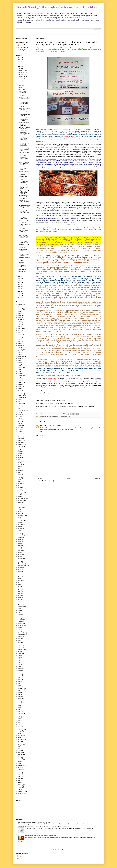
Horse (19, 510)
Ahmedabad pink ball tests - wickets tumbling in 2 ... (24, 144)
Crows (19, 407)
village (19, 777)
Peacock (20, 622)
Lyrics (19, 562)
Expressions (21, 448)
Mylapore (20, 603)
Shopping (20, 685)
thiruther (20, 743)
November (22, 72)
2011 (19, 293)
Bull (19, 366)
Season (20, 680)
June (21, 83)
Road (19, 665)
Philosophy (20, 631)
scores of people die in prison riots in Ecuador (24, 164)
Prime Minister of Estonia (23, 250)
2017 (19, 280)
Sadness (20, 668)
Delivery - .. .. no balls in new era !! (24, 221)
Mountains (20, 596)
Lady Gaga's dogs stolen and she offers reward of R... (24, 139)
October (21, 75)
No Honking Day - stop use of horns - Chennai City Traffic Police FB (42, 836)
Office (19, 616)
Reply (41, 432)
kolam (19, 543)
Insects (20, 519)
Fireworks (20, 465)
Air (18, 312)
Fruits (19, 478)
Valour (19, 767)
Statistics (20, 713)
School (19, 674)
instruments (21, 523)
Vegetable (20, 769)
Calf (19, 370)
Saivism (20, 670)
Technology (21, 730)
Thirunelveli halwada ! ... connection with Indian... (24, 259)
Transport (20, 754)
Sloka (19, 694)
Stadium (20, 709)
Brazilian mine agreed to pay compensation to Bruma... (24, 226)
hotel (19, 512)
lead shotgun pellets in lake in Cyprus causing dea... (25, 129)
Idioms (19, 513)
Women (20, 788)
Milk (19, 584)
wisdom (20, 786)
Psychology (21, 650)
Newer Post (39, 478)
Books (19, 358)
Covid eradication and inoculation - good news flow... (24, 207)
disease (20, 422)
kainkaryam (21, 536)
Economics (20, 433)
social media (21, 698)
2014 (19, 287)
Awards (20, 338)
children (20, 385)
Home (16, 34)
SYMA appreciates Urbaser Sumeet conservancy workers (24, 104)
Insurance (20, 525)
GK (48, 416)
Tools (19, 749)
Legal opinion (57, 416)
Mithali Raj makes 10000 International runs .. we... (24, 99)
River (19, 663)
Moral (19, 594)
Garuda (20, 491)
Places (19, 638)
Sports (19, 706)
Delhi (19, 418)
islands (19, 530)
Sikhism (20, 687)
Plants (19, 640)
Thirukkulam (21, 739)
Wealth (19, 782)
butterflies (20, 368)
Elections (20, 437)
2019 (19, 276)
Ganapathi (20, 487)
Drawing (20, 429)
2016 (19, 283)
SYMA (19, 724)
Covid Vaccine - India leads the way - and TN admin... (25, 114)
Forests (20, 474)
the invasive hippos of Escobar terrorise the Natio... (24, 254)
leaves (19, 549)
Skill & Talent (21, 689)
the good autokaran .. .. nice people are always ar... (24, 173)
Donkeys (20, 426)
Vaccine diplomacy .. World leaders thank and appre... (24, 241)
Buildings (20, 364)
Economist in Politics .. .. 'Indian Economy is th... (24, 217)
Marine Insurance (22, 566)
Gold (19, 497)
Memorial (20, 579)
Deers (19, 416)
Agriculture (20, 310)
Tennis (19, 734)
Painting (20, 618)
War (19, 778)
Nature (19, 610)
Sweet (19, 723)
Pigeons (20, 637)
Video (19, 775)
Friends (20, 476)
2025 (19, 60)
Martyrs (20, 569)
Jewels (19, 534)
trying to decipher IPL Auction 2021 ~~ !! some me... (24, 192)
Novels (19, 614)
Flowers (20, 470)
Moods (19, 590)
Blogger (61, 849)
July (20, 81)
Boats (19, 355)
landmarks (20, 545)
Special (20, 704)
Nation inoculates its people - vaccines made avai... (24, 124)
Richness (20, 661)
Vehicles (20, 771)
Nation (19, 609)
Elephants (20, 439)
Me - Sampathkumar (23, 34)
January (21, 271)
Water (19, 780)
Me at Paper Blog (33, 34)
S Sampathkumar (24, 45)
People (19, 624)
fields (19, 459)
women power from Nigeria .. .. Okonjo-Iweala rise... (24, 197)
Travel (19, 756)
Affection (20, 308)
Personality (20, 625)
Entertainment (21, 444)
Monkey (20, 588)
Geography (20, 493)
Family (19, 452)
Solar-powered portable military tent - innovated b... (24, 159)
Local (19, 560)
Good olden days (22, 498)
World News (67, 416)
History (19, 508)
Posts (19, 856)
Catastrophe (21, 375)
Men (19, 582)
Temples (20, 732)
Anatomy (20, 316)
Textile (19, 737)
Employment (21, 442)
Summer (20, 719)
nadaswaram (21, 607)
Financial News (43, 416)
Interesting (51, 416)
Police (19, 644)
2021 (19, 68)
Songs (19, 702)
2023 (19, 64)
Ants (19, 327)
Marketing (20, 567)
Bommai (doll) (21, 357)
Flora (19, 469)
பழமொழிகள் (21, 793)
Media (19, 573)
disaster (20, 420)
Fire (19, 463)
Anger (19, 321)
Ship (19, 683)
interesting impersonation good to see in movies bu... (23, 264)
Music (19, 601)
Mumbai (20, 599)
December (22, 70)
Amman (20, 314)
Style (19, 717)
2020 (19, 274)
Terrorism (20, 736)
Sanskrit (20, 672)
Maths (19, 571)
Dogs (19, 424)
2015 (19, 285)
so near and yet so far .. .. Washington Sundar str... (24, 119)
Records (20, 657)
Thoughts (20, 745)
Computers (20, 394)
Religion (20, 659)
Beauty (19, 343)
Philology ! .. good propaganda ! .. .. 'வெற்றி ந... (24, 178)
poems (19, 642)
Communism (21, 392)
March (21, 90)
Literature (20, 558)
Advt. (19, 306)
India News (20, 515)
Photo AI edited (21, 633)
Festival (20, 456)
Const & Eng (21, 396)
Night (19, 612)
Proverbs (20, 648)
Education (20, 435)
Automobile (21, 336)
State (19, 711)
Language (20, 547)
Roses (19, 666)
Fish (19, 467)
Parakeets (20, 620)
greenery (20, 502)
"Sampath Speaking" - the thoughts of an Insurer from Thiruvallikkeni (57, 7)
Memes (20, 577)
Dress (19, 431)
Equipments (21, 446)
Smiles (19, 696)
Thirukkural (20, 741)
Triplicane (20, 760)
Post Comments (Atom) (48, 481)
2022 (19, 66)
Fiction (19, 457)
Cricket (19, 403)
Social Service (21, 700)
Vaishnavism (21, 765)
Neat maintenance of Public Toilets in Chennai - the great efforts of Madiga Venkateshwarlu (47, 827)
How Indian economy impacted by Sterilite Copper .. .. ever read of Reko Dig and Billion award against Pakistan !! (67, 43)
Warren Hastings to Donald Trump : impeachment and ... (24, 212)
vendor (19, 773)
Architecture (21, 329)
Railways (20, 653)
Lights (19, 556)
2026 (19, 58)
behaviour (20, 345)
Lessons (20, 553)
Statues (20, 715)
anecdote (20, 319)
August (21, 79)
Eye (19, 450)
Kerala (19, 541)
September (22, 77)
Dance (19, 414)
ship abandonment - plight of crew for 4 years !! (24, 187)
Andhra (20, 317)
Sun (19, 721)
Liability (20, 554)
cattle (19, 379)
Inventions (20, 528)
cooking (20, 399)
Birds (19, 353)
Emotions (20, 441)
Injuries (20, 517)
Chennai (20, 383)
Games (20, 485)
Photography (21, 635)
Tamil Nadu (21, 728)
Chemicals (20, 381)
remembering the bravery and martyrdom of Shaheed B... (23, 93)
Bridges (20, 360)
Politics (62, 416)
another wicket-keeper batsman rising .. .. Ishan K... (24, 149)
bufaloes (20, 362)
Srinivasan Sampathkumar (23, 50)
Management (21, 564)
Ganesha (20, 489)
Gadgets (20, 484)
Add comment (40, 435)
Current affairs (21, 411)
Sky (19, 691)
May (21, 85)
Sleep (19, 693)
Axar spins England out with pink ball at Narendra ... (24, 154)
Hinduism (20, 506)
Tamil (19, 726)
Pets (19, 629)
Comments (21, 859)
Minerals (20, 586)
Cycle (19, 413)
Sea (19, 678)
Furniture (20, 482)
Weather (20, 784)
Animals (20, 323)
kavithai (20, 539)
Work (19, 790)
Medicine (20, 575)
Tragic (19, 752)
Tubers (19, 762)
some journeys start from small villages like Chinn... (24, 246)
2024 (19, 62)
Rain (19, 655)
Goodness (20, 500)
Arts (19, 332)
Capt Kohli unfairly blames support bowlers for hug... (24, 237)
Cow (19, 401)
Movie (19, 597)
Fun (19, 480)
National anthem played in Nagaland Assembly (24, 134)
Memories (20, 581)
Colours (20, 388)
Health (19, 504)
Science (20, 676)
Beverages (20, 349)
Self (19, 681)
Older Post (98, 478)
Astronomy (20, 334)
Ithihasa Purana (22, 532)
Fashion (20, 454)
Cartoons (20, 373)
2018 (19, 278)
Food (19, 472)
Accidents (20, 304)
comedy (20, 390)
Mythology (20, 605)
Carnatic (20, 371)
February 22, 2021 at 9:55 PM (54, 426)
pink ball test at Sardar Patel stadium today (25, 168)
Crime (19, 405)
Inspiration (20, 521)
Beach (19, 342)
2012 (19, 291)
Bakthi (19, 340)
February (22, 269)
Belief (19, 347)
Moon (19, 592)
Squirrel (20, 708)
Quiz (19, 652)
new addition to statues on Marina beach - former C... (24, 202)
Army (19, 330)
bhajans (20, 351)
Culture (20, 409)
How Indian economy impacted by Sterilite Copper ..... (24, 183)
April (21, 87)
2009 (19, 298)
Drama (19, 427)
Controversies (21, 398)
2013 (19, 289)
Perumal (20, 627)
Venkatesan (43, 426)
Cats (19, 377)
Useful (19, 764)
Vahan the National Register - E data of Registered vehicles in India (34, 822)
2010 (19, 295)
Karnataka (20, 538)
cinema (20, 386)
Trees (19, 758)
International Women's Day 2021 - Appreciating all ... (25, 110)
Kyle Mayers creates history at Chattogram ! (24, 232)
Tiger (19, 747)
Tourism (20, 751)
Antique (20, 325)
